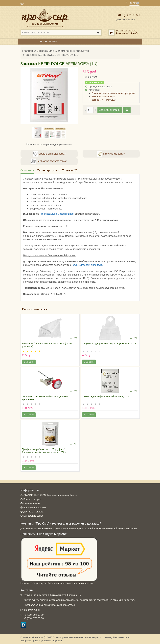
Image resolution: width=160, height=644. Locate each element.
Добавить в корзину (110, 110)
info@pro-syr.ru (32, 610)
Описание (27, 170)
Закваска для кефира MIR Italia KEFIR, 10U (105, 396)
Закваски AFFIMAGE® (104, 100)
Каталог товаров (32, 499)
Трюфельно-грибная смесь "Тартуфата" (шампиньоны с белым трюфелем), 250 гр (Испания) (45, 452)
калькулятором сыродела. (88, 265)
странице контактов (124, 600)
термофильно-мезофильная (57, 214)
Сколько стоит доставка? (49, 154)
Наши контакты (32, 503)
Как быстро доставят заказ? (49, 161)
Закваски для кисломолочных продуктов (63, 51)
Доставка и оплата (34, 512)
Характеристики (48, 170)
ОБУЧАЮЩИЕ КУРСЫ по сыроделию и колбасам (50, 495)
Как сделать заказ (33, 516)
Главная (28, 51)
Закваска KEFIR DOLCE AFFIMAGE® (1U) (53, 55)
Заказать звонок (125, 20)
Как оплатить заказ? (111, 154)
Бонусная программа (35, 507)
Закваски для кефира (103, 96)
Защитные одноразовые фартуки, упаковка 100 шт (110, 344)
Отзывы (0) (70, 170)
